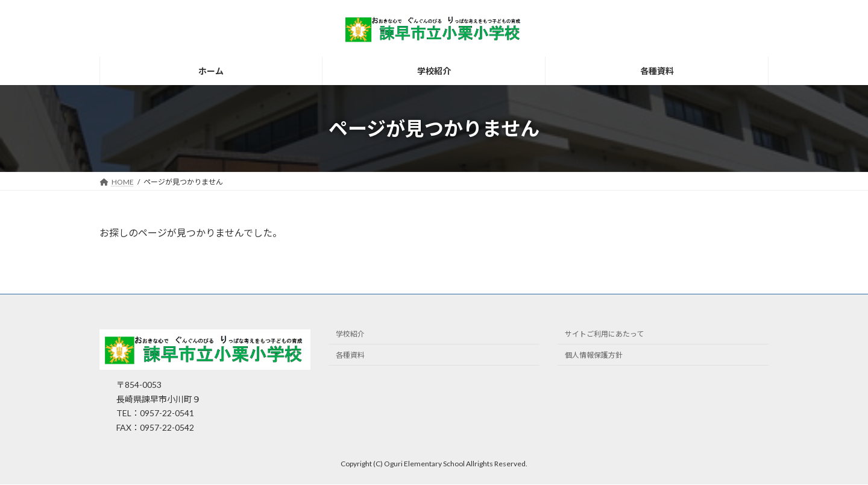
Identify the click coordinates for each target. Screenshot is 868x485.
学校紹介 (350, 334)
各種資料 (350, 356)
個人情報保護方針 (594, 356)
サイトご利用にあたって (604, 334)
